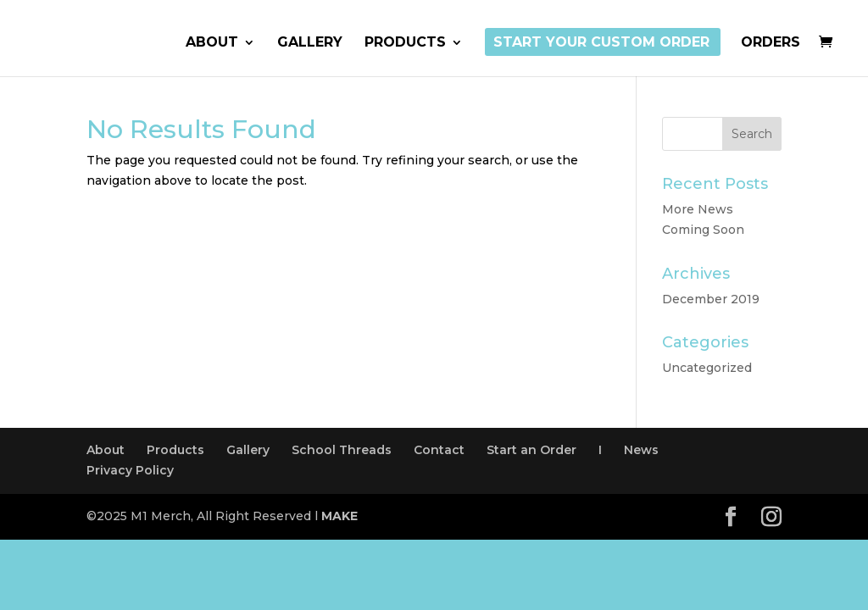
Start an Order (531, 450)
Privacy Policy (130, 470)
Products (405, 43)
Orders (771, 43)
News (641, 450)
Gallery (310, 43)
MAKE (339, 516)
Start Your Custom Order (601, 43)
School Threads (342, 450)
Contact (439, 450)
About (212, 43)
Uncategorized (707, 368)
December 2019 (711, 299)
